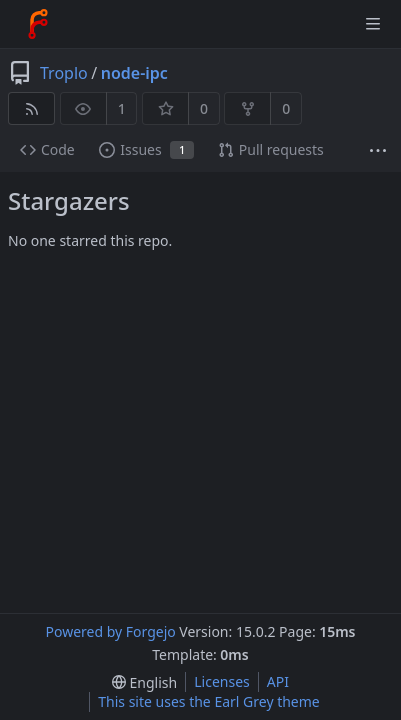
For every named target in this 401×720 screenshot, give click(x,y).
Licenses (222, 681)
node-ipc (134, 73)
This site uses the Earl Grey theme (209, 701)
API (278, 681)
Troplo (64, 73)
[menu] (144, 682)
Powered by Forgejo (110, 631)
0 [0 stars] (204, 108)
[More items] (378, 150)
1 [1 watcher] (122, 108)
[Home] (38, 24)
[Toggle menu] (373, 24)
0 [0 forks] (286, 108)
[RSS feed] (31, 108)
